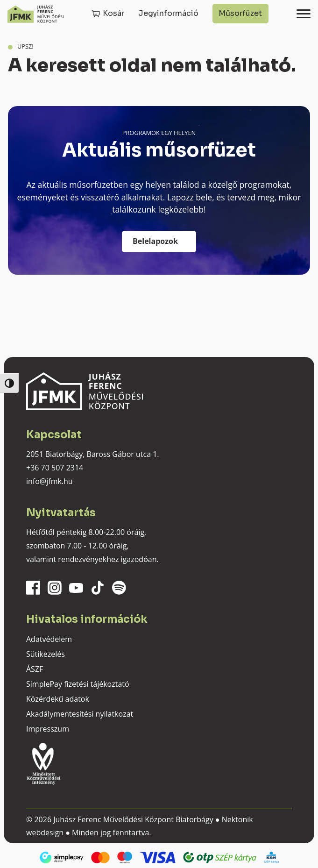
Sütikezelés (46, 654)
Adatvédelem (49, 639)
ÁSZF (35, 669)
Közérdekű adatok (58, 699)
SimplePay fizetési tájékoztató (78, 684)
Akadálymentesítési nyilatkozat (80, 714)
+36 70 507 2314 (55, 468)
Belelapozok (155, 241)
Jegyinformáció (168, 13)
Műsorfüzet (240, 13)
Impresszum (48, 729)
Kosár (113, 13)
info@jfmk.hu (49, 481)
